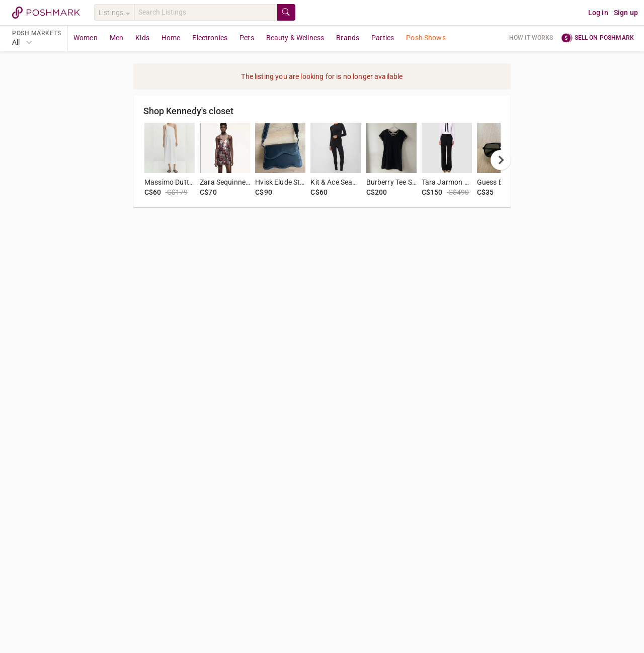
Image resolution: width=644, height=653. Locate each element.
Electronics (210, 38)
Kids (142, 38)
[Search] (206, 12)
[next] (501, 160)
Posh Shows (426, 38)
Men (116, 38)
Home (171, 38)
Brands (348, 38)
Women (86, 38)
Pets (247, 38)
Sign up (626, 13)
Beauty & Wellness (295, 38)
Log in (598, 13)
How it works (531, 38)
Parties (383, 38)
